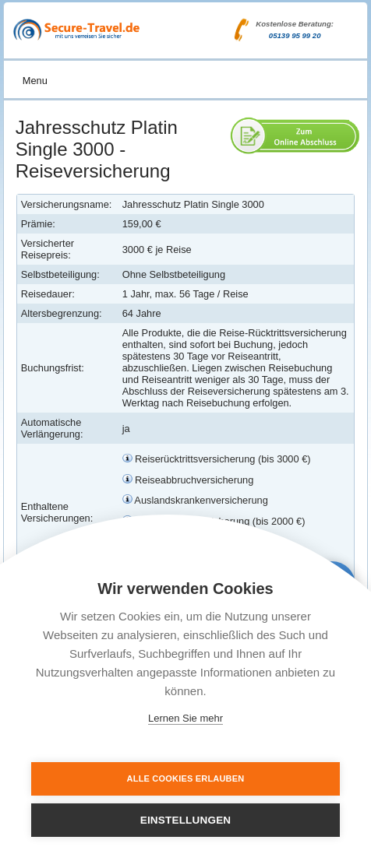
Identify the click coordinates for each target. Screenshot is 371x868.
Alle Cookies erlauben (186, 778)
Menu (35, 81)
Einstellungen (186, 820)
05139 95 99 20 (295, 35)
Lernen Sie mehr (185, 718)
